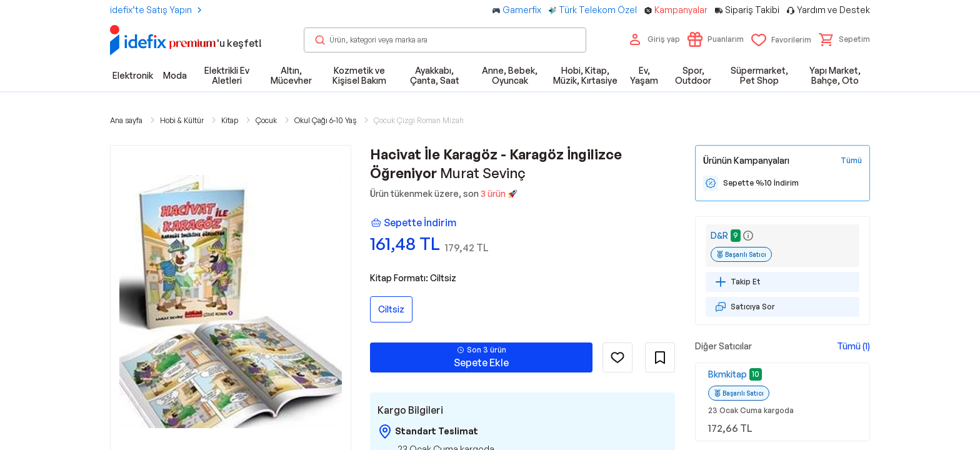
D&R (719, 235)
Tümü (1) (853, 346)
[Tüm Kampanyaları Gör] (851, 161)
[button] (844, 39)
